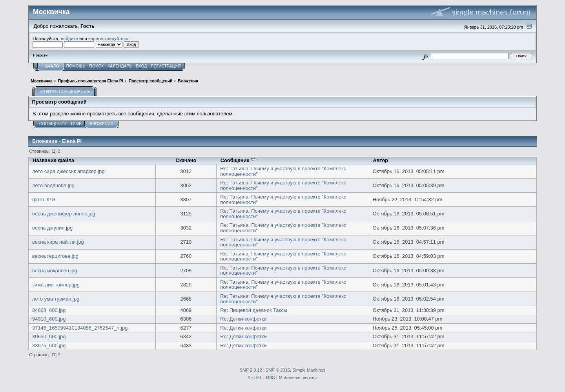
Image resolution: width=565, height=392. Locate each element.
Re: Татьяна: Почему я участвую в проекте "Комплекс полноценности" (283, 171)
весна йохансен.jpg (55, 271)
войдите (69, 38)
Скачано (186, 160)
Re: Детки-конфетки (243, 319)
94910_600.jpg (49, 319)
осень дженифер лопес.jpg (64, 214)
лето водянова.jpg (53, 185)
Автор (380, 160)
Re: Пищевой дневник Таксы (254, 310)
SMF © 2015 (278, 370)
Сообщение (238, 160)
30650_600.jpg (49, 336)
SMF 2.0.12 (251, 370)
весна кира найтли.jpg (58, 242)
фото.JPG (44, 200)
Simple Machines (309, 370)
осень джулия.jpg (52, 228)
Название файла (53, 160)
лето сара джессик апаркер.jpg (68, 171)
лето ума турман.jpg (56, 299)
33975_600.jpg (49, 346)
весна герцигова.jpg (55, 256)
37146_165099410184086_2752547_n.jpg (80, 328)
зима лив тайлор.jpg (56, 285)
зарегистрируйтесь (108, 38)
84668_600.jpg (49, 310)
